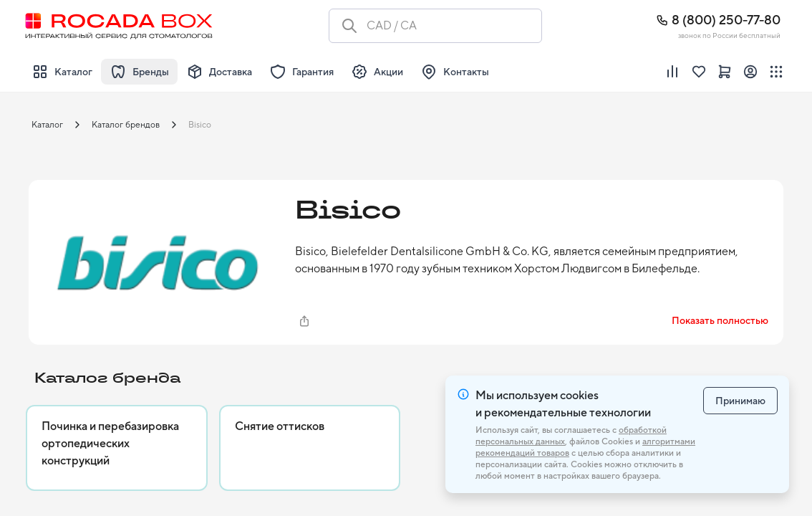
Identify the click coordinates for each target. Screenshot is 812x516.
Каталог (47, 125)
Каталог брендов (126, 125)
